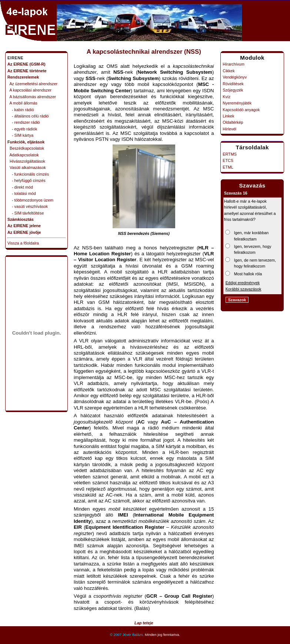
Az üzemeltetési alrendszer (32, 84)
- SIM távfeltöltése (26, 213)
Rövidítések (233, 84)
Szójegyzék (233, 90)
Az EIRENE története (27, 71)
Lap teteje (144, 623)
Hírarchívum (234, 64)
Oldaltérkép (233, 122)
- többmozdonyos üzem (30, 200)
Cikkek (229, 71)
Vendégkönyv (235, 77)
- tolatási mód (22, 193)
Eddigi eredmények (243, 283)
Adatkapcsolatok (23, 155)
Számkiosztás (21, 219)
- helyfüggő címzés (26, 180)
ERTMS (230, 154)
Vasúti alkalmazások (27, 167)
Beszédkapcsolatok (26, 148)
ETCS (228, 160)
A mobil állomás (22, 103)
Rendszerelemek (23, 77)
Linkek (228, 116)
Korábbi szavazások (244, 289)
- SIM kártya (20, 135)
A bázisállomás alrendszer (32, 97)
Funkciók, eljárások (26, 142)
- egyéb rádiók (22, 129)
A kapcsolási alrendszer (29, 90)
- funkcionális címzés (28, 174)
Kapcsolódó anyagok (241, 110)
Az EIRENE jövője (24, 232)
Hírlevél (229, 129)
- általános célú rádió (28, 116)
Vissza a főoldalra (23, 243)
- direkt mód (20, 187)
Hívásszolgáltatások (26, 161)
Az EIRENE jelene (24, 226)
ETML (228, 167)
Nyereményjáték (237, 103)
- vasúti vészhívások (28, 206)
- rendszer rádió (24, 122)
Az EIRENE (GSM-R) (26, 64)
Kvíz (226, 97)
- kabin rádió (21, 110)
